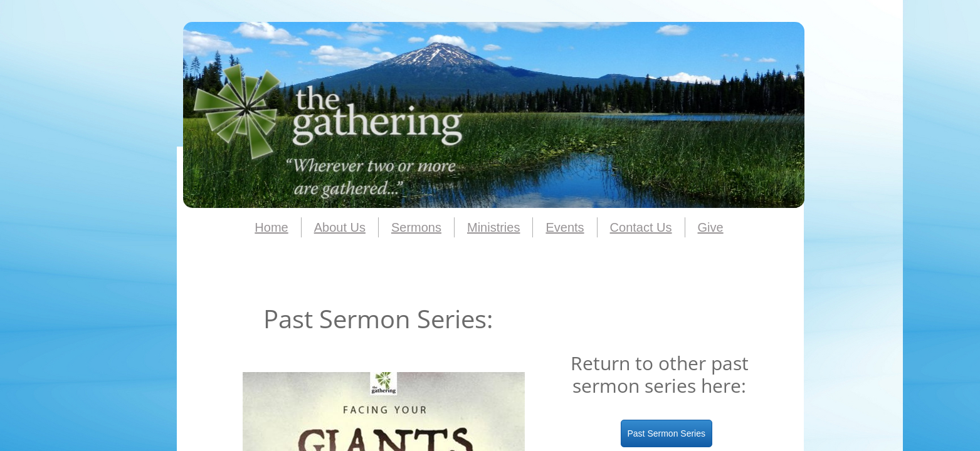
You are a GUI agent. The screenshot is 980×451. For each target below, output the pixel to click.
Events (565, 227)
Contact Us (641, 227)
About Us (340, 227)
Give (711, 227)
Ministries (493, 227)
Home (271, 227)
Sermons (416, 227)
